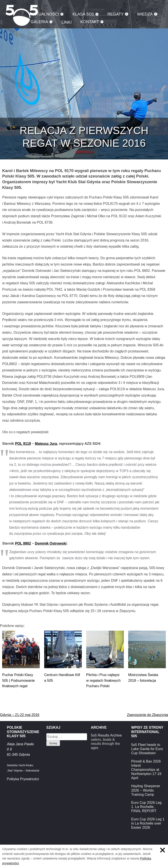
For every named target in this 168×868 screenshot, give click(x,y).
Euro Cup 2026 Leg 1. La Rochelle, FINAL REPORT (146, 807)
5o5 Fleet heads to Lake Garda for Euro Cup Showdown (147, 749)
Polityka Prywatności (23, 779)
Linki (66, 22)
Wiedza (145, 14)
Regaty (115, 14)
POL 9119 (23, 444)
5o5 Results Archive (106, 735)
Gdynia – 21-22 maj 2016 (20, 715)
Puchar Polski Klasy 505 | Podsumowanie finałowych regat (18, 680)
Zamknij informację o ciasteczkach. (163, 850)
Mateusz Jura (46, 444)
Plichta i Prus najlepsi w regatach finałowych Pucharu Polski (103, 680)
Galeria (39, 22)
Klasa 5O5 (83, 14)
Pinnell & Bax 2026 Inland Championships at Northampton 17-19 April (146, 770)
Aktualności (45, 14)
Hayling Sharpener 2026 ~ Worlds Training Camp (146, 790)
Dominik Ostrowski (51, 543)
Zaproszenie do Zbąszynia (147, 715)
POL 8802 (23, 543)
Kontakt (90, 22)
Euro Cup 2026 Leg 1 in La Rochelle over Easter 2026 (148, 823)
